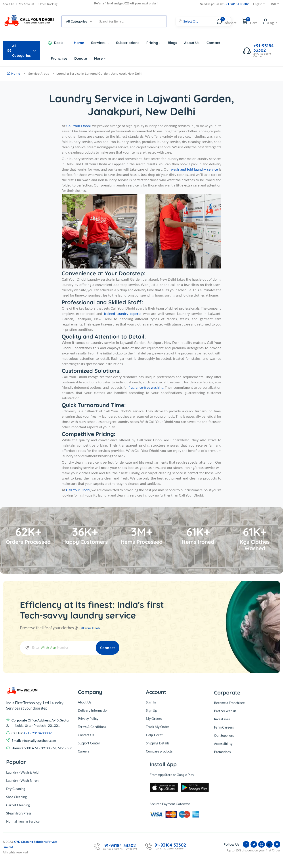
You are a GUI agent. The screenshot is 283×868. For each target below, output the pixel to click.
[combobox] (79, 21)
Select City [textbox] (191, 21)
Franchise (59, 58)
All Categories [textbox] (77, 21)
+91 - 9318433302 (38, 796)
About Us (9, 4)
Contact (213, 43)
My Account (26, 4)
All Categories (21, 51)
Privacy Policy (88, 786)
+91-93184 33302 (236, 4)
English (259, 4)
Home (79, 43)
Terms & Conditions (92, 794)
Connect (103, 647)
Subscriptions (128, 43)
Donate (81, 58)
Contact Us (86, 803)
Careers (84, 819)
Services (100, 43)
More (100, 58)
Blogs (172, 43)
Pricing (154, 43)
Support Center (89, 811)
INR (275, 4)
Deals (59, 43)
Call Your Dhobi (92, 628)
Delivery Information (93, 778)
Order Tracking (48, 4)
